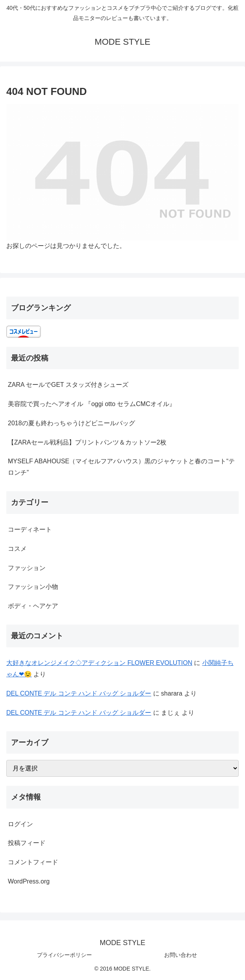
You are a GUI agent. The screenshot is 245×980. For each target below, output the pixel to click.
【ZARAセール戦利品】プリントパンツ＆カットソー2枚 (87, 442)
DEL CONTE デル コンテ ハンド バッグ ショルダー (79, 693)
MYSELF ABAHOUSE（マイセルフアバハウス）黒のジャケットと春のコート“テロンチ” (121, 467)
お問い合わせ (181, 955)
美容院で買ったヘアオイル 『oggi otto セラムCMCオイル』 (92, 404)
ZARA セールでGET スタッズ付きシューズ (68, 385)
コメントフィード (33, 862)
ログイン (20, 824)
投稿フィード (27, 843)
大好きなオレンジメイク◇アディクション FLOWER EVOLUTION (99, 663)
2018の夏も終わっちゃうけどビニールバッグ (71, 423)
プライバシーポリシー (64, 955)
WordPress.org (29, 881)
